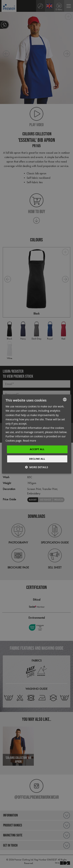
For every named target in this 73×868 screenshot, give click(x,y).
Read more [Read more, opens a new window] (29, 441)
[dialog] (36, 434)
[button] (36, 467)
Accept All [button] (37, 449)
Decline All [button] (37, 459)
